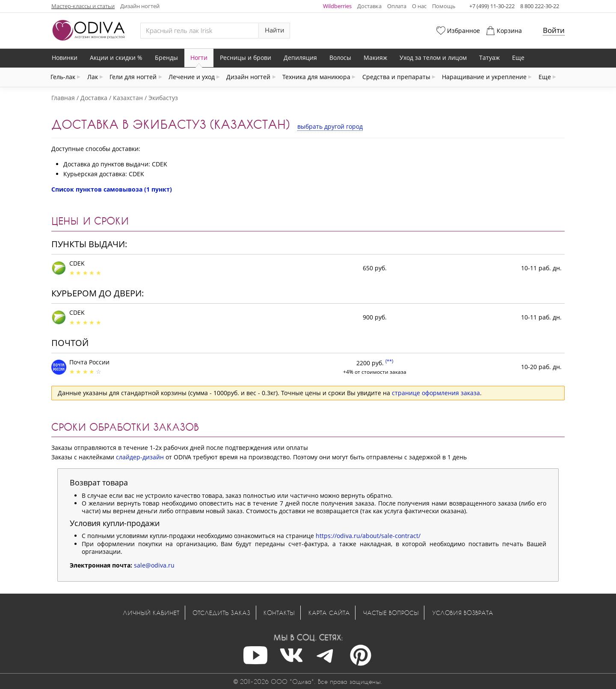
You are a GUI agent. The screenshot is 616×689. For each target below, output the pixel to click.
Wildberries (337, 6)
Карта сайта (329, 613)
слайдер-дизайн (140, 457)
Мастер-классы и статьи (83, 6)
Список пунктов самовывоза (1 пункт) (112, 189)
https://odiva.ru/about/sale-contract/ (368, 536)
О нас (419, 6)
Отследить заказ (221, 613)
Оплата (397, 6)
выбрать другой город (330, 126)
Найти (275, 30)
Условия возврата (463, 613)
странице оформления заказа (436, 393)
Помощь (444, 6)
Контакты (279, 613)
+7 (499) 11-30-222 (492, 6)
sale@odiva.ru (154, 565)
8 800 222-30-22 (540, 6)
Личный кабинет (151, 613)
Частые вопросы (391, 613)
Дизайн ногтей (140, 6)
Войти (554, 30)
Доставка (369, 6)
